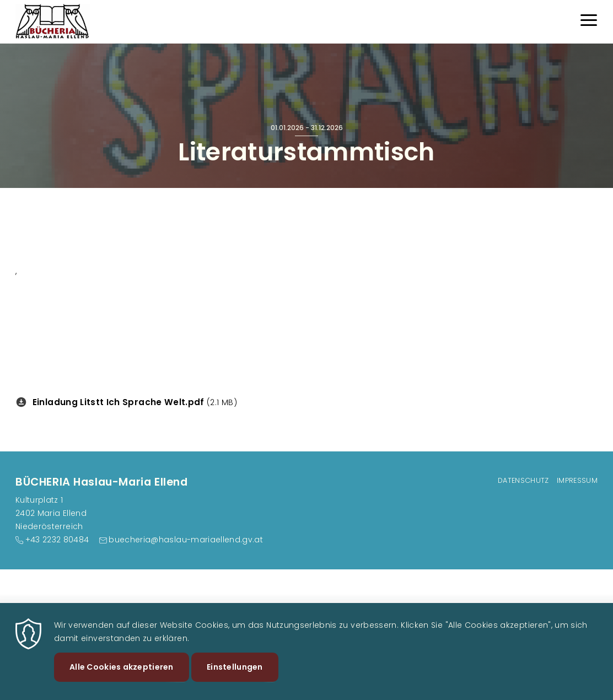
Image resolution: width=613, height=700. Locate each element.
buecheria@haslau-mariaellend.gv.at (186, 540)
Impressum (577, 480)
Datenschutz (523, 480)
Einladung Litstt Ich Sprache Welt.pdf (119, 402)
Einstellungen (235, 676)
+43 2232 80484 (57, 540)
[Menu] (589, 22)
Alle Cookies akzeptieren (122, 676)
